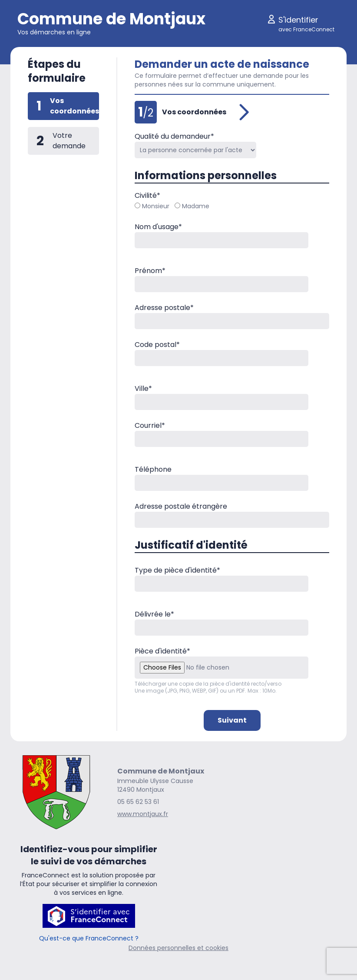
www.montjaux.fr (143, 814)
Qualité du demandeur (174, 136)
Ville (143, 388)
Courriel (150, 425)
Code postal (157, 345)
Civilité (147, 195)
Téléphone (153, 469)
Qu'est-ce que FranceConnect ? (89, 938)
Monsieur (152, 206)
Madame (192, 206)
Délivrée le (154, 614)
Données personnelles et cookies (178, 948)
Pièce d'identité (162, 651)
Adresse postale (164, 308)
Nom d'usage (158, 227)
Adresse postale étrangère (181, 506)
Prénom (150, 271)
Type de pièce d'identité (177, 570)
